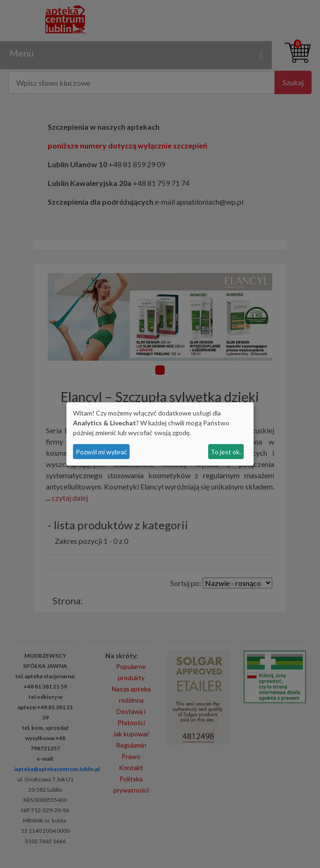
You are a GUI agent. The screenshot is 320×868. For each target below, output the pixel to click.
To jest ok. (226, 452)
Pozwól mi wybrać (102, 452)
